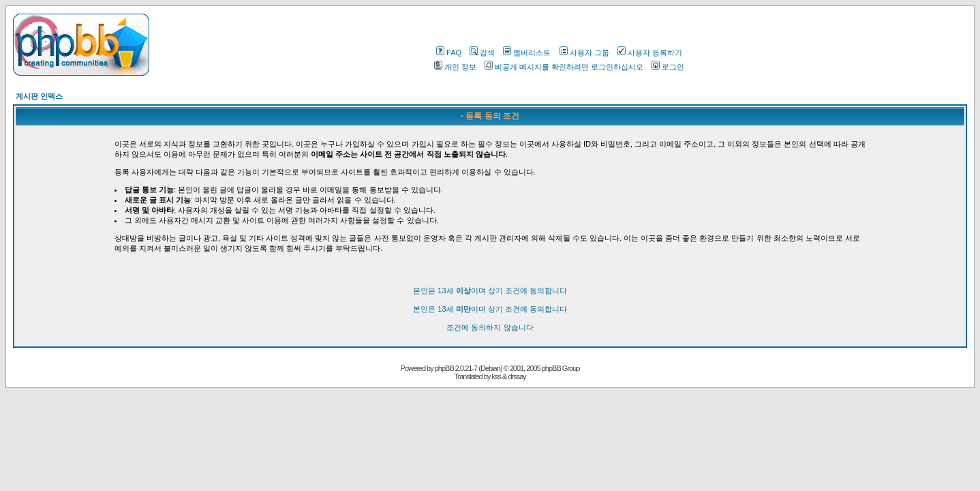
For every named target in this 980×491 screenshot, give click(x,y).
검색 (482, 53)
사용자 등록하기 (650, 53)
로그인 (668, 67)
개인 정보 (455, 67)
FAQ (449, 53)
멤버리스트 (527, 53)
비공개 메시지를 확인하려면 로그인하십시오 (564, 67)
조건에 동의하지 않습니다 (490, 327)
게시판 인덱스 (39, 96)
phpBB (444, 368)
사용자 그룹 (584, 53)
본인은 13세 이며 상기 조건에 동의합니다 (490, 291)
